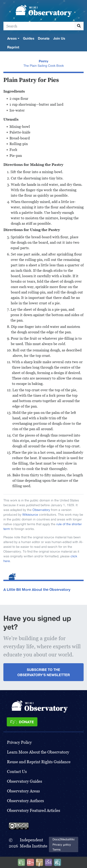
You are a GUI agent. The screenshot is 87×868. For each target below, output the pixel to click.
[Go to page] (79, 26)
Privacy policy (62, 845)
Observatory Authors (25, 801)
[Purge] (57, 862)
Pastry (43, 61)
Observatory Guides (25, 781)
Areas (12, 38)
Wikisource (30, 515)
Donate (44, 38)
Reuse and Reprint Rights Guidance (39, 762)
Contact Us (17, 771)
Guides (29, 38)
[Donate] (22, 722)
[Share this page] (39, 862)
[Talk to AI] (30, 862)
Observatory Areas (23, 791)
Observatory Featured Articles (34, 810)
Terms (57, 850)
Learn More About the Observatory (38, 752)
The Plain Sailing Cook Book (44, 66)
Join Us (59, 38)
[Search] (39, 26)
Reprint (13, 47)
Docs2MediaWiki (64, 839)
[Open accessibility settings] (48, 862)
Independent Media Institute (34, 843)
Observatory (41, 510)
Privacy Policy (19, 742)
